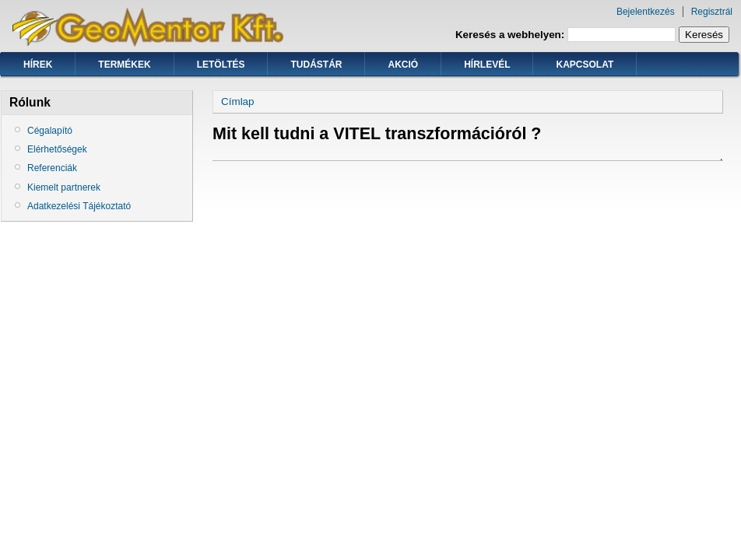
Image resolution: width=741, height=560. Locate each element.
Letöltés (221, 65)
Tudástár (316, 65)
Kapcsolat (585, 65)
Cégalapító (50, 131)
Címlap (238, 101)
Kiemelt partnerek (64, 187)
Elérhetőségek (57, 149)
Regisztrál (712, 12)
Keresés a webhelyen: (511, 35)
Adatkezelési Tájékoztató (79, 206)
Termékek (124, 65)
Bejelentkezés (646, 12)
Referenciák (52, 168)
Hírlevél (487, 65)
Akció (403, 65)
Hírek (38, 65)
